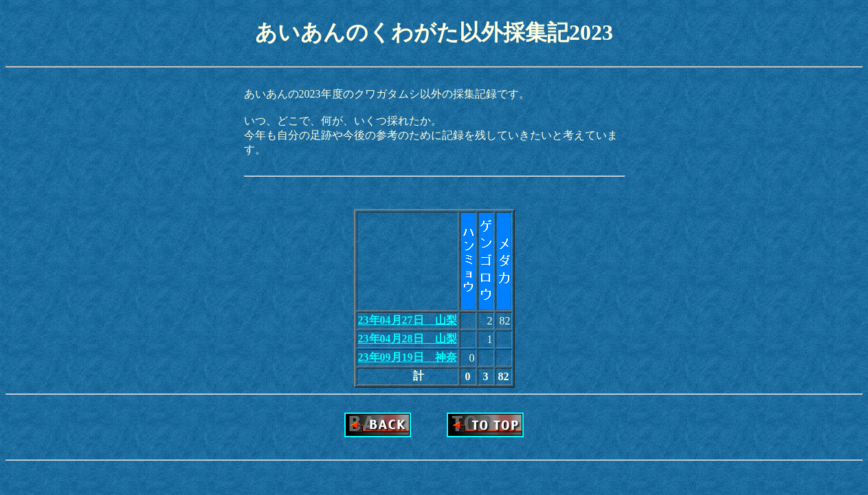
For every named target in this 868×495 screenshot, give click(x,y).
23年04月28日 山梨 (408, 339)
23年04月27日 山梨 (408, 320)
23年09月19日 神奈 (408, 357)
